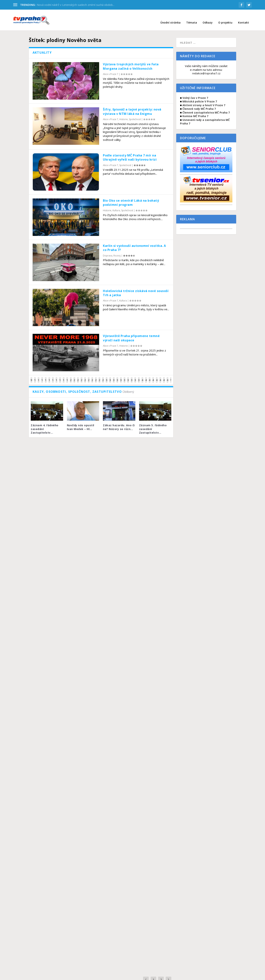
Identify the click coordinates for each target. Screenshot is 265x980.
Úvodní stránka (170, 17)
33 (117, 377)
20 (71, 377)
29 (103, 377)
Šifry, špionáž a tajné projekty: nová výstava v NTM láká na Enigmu (132, 106)
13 (46, 377)
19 (67, 377)
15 (53, 377)
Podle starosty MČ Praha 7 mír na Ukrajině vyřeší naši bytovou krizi (130, 152)
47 (167, 377)
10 (35, 377)
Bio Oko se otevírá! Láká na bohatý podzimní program (131, 197)
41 (146, 377)
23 (82, 377)
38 (135, 377)
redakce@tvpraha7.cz (206, 68)
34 (121, 377)
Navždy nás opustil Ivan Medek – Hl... (81, 421)
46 (164, 377)
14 (49, 377)
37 (132, 377)
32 (114, 377)
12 (42, 377)
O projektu (225, 17)
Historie (124, 114)
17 (60, 377)
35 (124, 377)
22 (78, 377)
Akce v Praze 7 (111, 68)
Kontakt (244, 17)
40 (142, 377)
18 (64, 377)
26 (92, 377)
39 (139, 377)
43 (153, 377)
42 (150, 377)
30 (107, 377)
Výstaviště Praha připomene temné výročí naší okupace (131, 332)
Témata (192, 17)
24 (85, 377)
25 (89, 377)
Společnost (135, 114)
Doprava (108, 250)
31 (110, 377)
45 (160, 377)
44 (157, 377)
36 (128, 377)
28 (99, 377)
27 (96, 377)
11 (39, 377)
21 (74, 377)
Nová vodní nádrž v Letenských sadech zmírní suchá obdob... (76, 5)
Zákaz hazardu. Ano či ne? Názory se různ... (119, 421)
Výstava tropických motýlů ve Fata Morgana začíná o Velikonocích (131, 61)
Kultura (116, 205)
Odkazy (208, 17)
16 (56, 377)
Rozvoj (117, 250)
